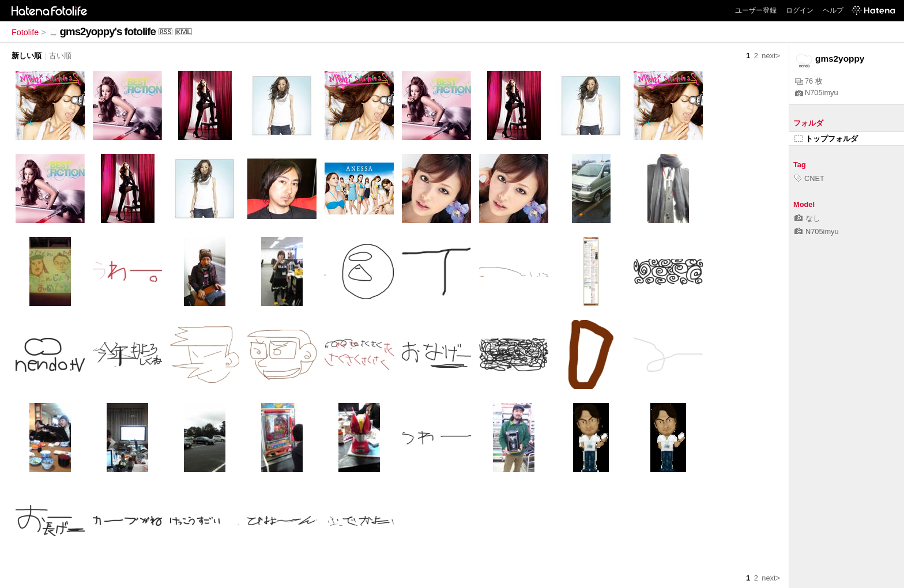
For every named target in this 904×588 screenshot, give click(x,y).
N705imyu (817, 93)
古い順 (60, 56)
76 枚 (809, 81)
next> (771, 56)
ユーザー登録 (756, 10)
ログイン (800, 10)
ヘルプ (833, 10)
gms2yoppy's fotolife (108, 31)
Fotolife (25, 32)
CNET (809, 178)
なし (807, 218)
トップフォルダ (826, 139)
